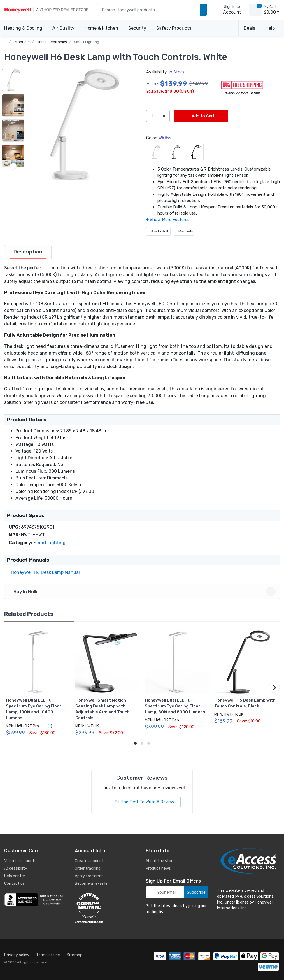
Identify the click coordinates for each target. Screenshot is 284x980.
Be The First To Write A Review (142, 802)
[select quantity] (158, 116)
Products (22, 42)
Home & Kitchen (101, 28)
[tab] (28, 252)
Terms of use (48, 955)
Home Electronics (52, 42)
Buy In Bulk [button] (143, 592)
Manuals (184, 231)
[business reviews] (35, 900)
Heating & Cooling (23, 28)
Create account (89, 861)
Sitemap (75, 955)
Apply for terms (89, 876)
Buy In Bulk (158, 231)
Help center (15, 876)
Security (137, 28)
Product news (158, 868)
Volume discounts (20, 861)
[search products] (203, 10)
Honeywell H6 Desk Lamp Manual (44, 572)
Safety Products (174, 28)
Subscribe (196, 892)
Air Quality (63, 28)
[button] (82, 124)
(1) (47, 726)
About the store (160, 861)
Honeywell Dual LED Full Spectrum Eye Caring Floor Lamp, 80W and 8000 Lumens (175, 706)
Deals (249, 28)
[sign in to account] (228, 10)
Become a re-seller (92, 884)
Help (270, 28)
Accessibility (16, 868)
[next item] (13, 166)
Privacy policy (17, 955)
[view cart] (255, 10)
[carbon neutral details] (106, 908)
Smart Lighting (87, 42)
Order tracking (88, 868)
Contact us (14, 884)
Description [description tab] (28, 252)
